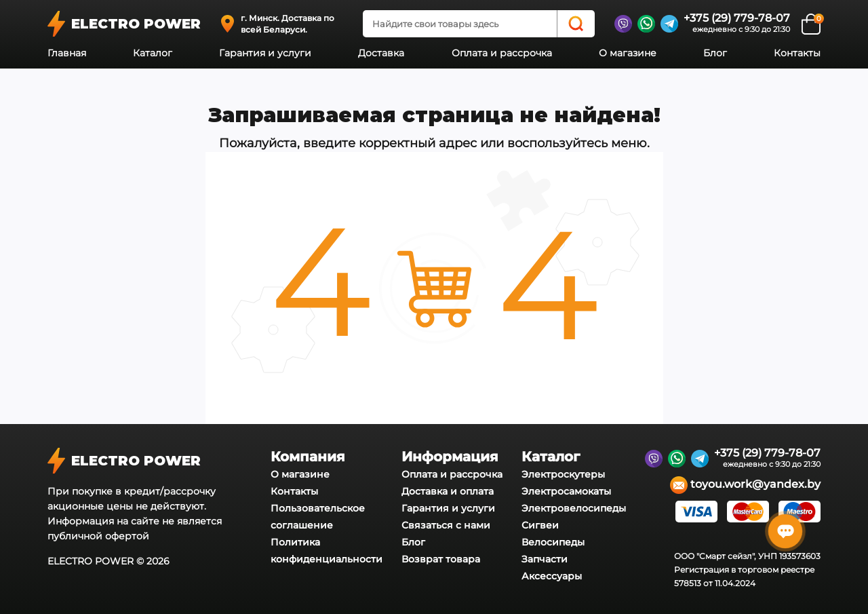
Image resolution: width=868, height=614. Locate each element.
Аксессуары (552, 576)
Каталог (153, 53)
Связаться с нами (446, 525)
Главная (67, 53)
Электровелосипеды (574, 508)
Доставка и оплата (448, 491)
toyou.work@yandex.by (745, 485)
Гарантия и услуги (265, 53)
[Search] (576, 24)
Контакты (797, 53)
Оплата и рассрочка (502, 53)
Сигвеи (540, 525)
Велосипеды (553, 542)
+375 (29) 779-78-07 (737, 18)
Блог (715, 53)
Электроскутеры (563, 474)
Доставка (381, 53)
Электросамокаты (566, 491)
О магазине (628, 53)
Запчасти (545, 559)
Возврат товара (441, 559)
